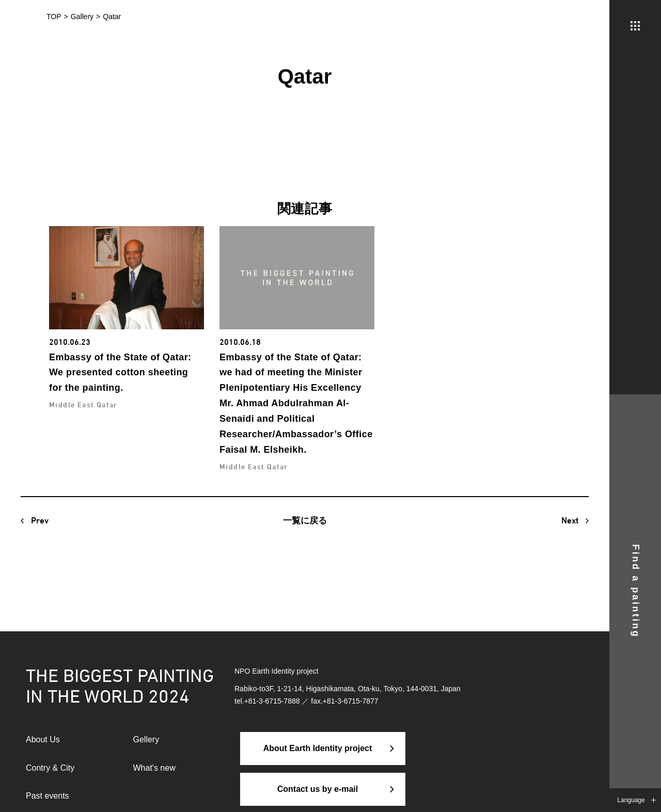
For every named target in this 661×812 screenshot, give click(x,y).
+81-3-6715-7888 (272, 701)
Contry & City (50, 768)
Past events (48, 796)
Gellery (146, 739)
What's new (154, 768)
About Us (43, 739)
